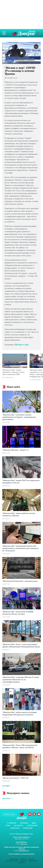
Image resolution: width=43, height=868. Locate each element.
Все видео (6, 786)
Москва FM (23, 861)
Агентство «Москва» (12, 861)
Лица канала (15, 828)
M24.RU (31, 859)
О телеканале (12, 823)
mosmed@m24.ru (24, 851)
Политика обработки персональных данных (21, 854)
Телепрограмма (32, 826)
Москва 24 (24, 859)
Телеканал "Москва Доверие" (23, 33)
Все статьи (6, 799)
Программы (24, 823)
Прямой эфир (39, 33)
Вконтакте (30, 814)
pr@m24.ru (24, 844)
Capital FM (21, 862)
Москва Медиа (14, 859)
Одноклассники (34, 814)
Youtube (39, 814)
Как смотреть (18, 826)
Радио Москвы (33, 861)
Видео (34, 823)
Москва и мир (22, 344)
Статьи (8, 826)
